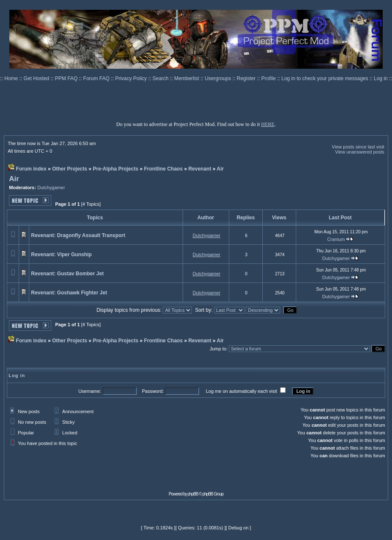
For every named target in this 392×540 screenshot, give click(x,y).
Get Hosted (37, 78)
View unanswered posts (360, 152)
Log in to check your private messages (325, 78)
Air (220, 169)
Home (12, 78)
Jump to (218, 349)
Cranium (336, 239)
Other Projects (70, 169)
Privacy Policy (132, 78)
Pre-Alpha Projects (115, 169)
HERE (268, 124)
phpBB (193, 494)
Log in (381, 78)
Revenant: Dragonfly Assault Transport (78, 235)
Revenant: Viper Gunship (61, 255)
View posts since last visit (358, 147)
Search (161, 78)
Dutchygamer (51, 187)
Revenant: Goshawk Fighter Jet (69, 293)
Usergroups (218, 78)
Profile (269, 78)
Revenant (200, 169)
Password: (153, 391)
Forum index (31, 169)
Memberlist (187, 78)
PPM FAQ (67, 78)
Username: (90, 391)
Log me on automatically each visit (242, 391)
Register (247, 78)
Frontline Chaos (163, 169)
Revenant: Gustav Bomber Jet (67, 274)
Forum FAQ (97, 78)
